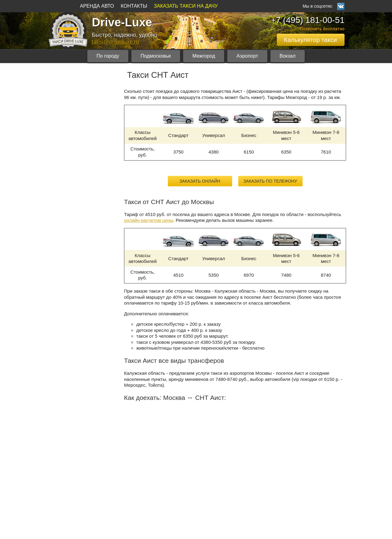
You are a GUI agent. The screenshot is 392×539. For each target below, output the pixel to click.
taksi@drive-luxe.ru (115, 42)
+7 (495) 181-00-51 (308, 20)
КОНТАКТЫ (134, 6)
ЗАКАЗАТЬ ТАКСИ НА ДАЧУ (186, 6)
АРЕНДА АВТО (97, 6)
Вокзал (288, 56)
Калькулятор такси (310, 40)
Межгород (204, 56)
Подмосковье (156, 56)
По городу (108, 56)
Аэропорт (247, 56)
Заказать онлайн (200, 181)
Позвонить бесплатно (322, 29)
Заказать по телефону (270, 181)
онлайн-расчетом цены (149, 220)
